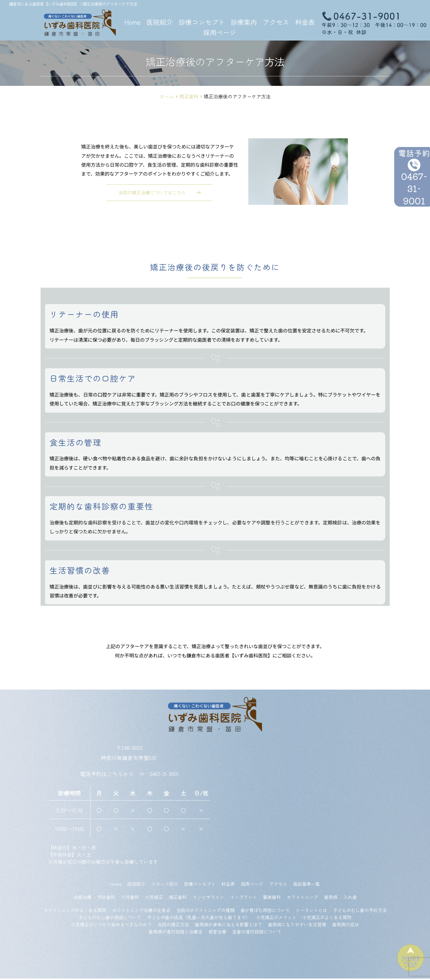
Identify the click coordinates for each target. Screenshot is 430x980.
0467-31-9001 (164, 775)
